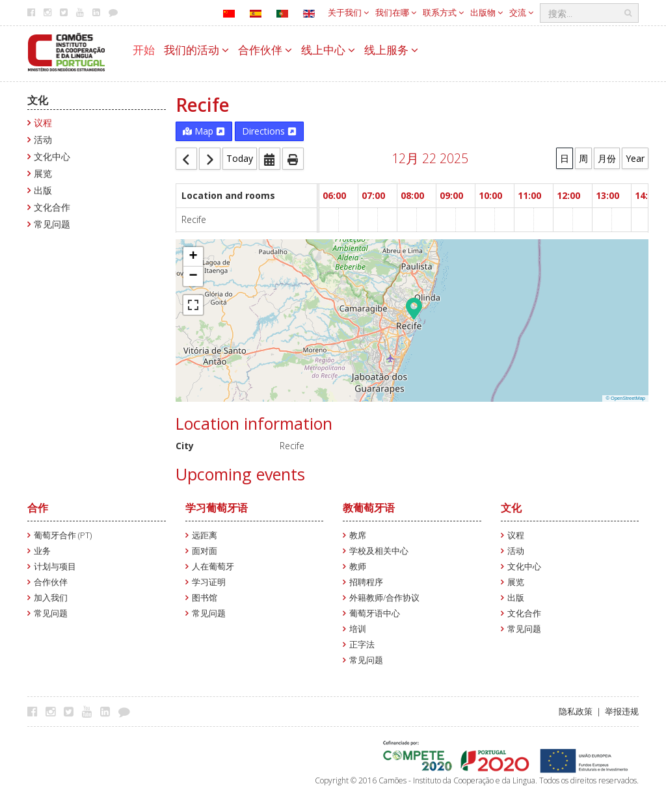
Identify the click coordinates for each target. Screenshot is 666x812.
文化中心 (52, 156)
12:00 (568, 195)
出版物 (486, 12)
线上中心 (328, 50)
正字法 (362, 645)
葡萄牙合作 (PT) (63, 535)
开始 (144, 50)
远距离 (205, 535)
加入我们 (51, 598)
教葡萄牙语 (369, 508)
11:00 (529, 195)
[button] (414, 308)
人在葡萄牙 (213, 567)
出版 (43, 190)
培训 (358, 629)
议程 (43, 123)
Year (635, 158)
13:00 (607, 195)
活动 (43, 139)
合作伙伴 (265, 50)
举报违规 (622, 712)
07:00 (373, 195)
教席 (358, 535)
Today (240, 158)
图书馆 (205, 598)
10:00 (490, 195)
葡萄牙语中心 (375, 613)
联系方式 (443, 12)
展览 (43, 173)
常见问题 (52, 224)
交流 (521, 12)
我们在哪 (396, 12)
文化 (38, 100)
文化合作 (52, 207)
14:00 (646, 195)
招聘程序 (366, 582)
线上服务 (391, 50)
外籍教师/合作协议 (384, 598)
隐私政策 (576, 712)
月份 (607, 158)
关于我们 (348, 12)
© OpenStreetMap (625, 398)
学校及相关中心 (379, 551)
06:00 (334, 195)
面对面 (205, 551)
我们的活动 (196, 50)
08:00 (412, 195)
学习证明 (209, 582)
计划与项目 (55, 567)
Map (204, 131)
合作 (38, 508)
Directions (269, 131)
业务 (42, 551)
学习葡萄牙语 (217, 508)
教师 (358, 567)
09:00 (451, 195)
